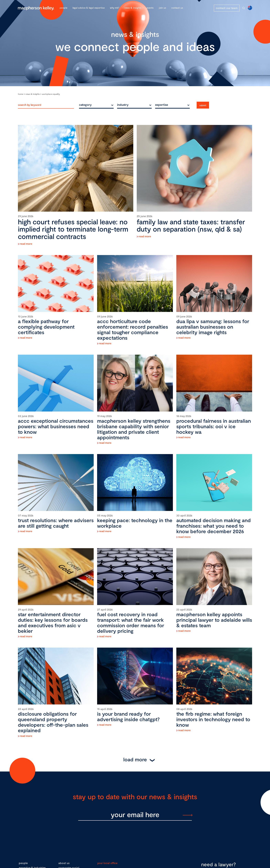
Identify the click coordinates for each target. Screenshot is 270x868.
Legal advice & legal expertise (89, 8)
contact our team (227, 8)
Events (150, 8)
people (23, 863)
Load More (135, 759)
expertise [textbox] (162, 105)
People (63, 8)
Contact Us (177, 8)
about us (64, 863)
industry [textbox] (123, 105)
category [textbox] (85, 105)
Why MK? (115, 8)
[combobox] (96, 105)
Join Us (162, 8)
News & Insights (133, 8)
